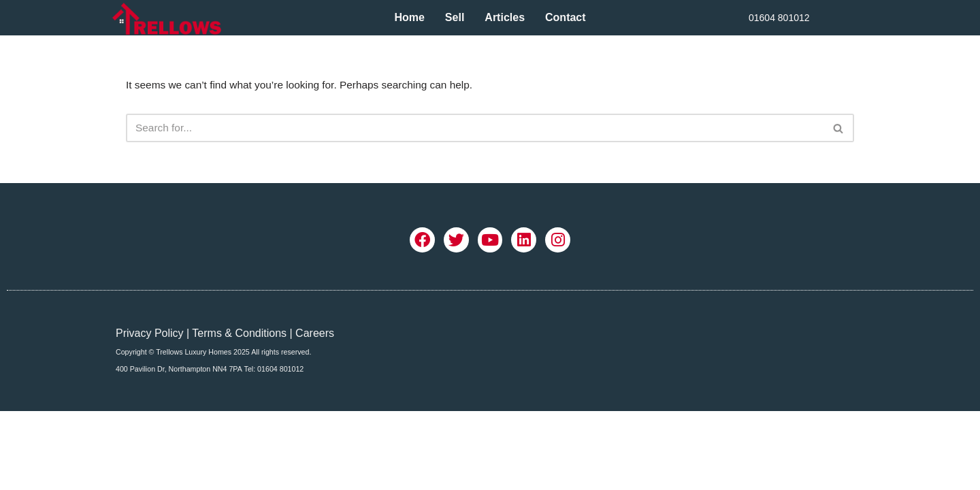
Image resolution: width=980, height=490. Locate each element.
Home (409, 17)
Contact (566, 17)
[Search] (475, 129)
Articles (505, 17)
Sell (455, 17)
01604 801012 (779, 18)
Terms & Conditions (239, 409)
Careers (315, 409)
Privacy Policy (150, 409)
